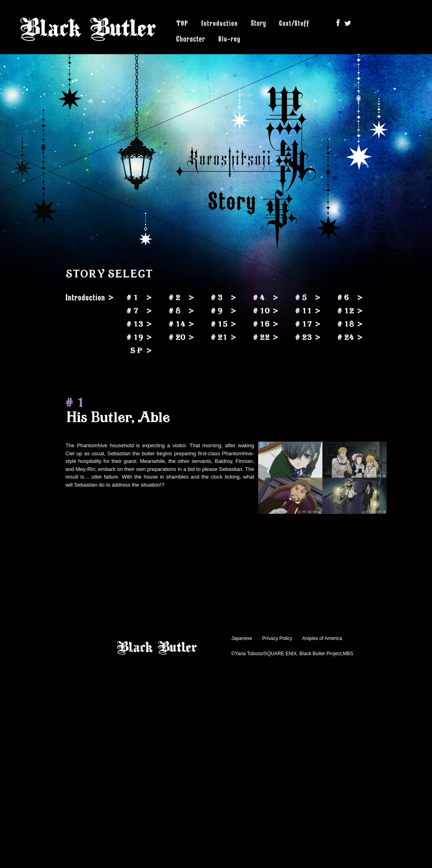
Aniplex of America (322, 638)
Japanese (242, 638)
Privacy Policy (277, 638)
